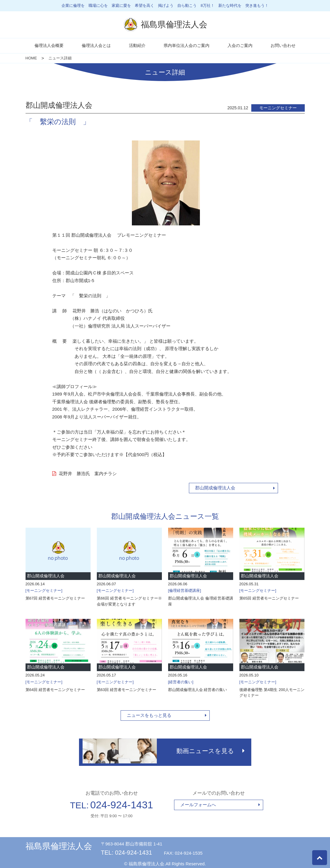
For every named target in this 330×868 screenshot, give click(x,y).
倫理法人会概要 (49, 45)
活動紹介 (137, 45)
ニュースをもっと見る (149, 715)
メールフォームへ (198, 802)
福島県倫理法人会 (59, 844)
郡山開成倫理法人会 (215, 488)
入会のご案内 (240, 45)
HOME (31, 58)
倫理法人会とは (96, 45)
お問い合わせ (283, 45)
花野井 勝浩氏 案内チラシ (85, 473)
